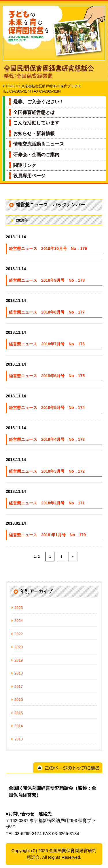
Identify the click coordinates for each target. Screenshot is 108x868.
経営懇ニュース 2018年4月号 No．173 (47, 439)
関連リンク (25, 165)
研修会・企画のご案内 (36, 155)
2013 (19, 739)
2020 (19, 647)
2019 (19, 660)
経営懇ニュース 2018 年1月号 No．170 (47, 535)
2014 (19, 726)
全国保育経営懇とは (34, 112)
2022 (19, 634)
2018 (19, 673)
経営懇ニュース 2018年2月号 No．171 (47, 503)
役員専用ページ (29, 176)
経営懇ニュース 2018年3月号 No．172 (47, 471)
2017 (19, 687)
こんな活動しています (36, 123)
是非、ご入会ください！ (39, 102)
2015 (19, 713)
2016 (19, 700)
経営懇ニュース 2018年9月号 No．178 (47, 280)
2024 (19, 621)
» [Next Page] (73, 557)
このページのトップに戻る (68, 767)
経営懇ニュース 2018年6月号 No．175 (47, 376)
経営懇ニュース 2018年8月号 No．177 (47, 312)
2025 (19, 608)
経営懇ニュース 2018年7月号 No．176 (47, 344)
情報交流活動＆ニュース (39, 144)
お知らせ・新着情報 (34, 133)
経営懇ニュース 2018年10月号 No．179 (48, 248)
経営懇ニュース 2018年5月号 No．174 (47, 408)
